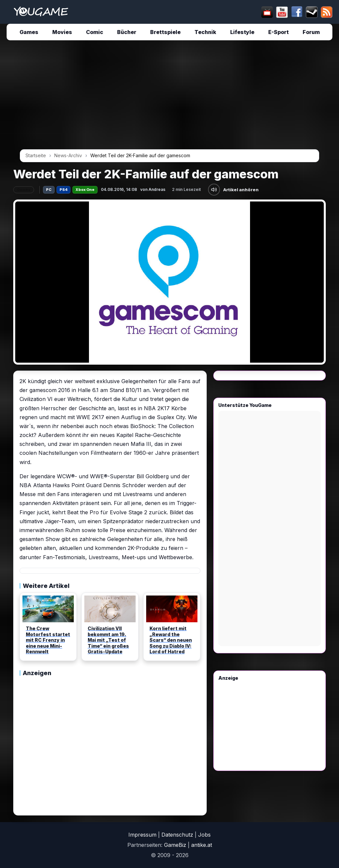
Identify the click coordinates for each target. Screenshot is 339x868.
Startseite (36, 155)
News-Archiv (68, 155)
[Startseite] (41, 12)
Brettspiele (165, 32)
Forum (311, 32)
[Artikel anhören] (214, 190)
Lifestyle (242, 32)
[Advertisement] (169, 97)
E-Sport (278, 32)
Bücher (127, 32)
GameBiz (175, 845)
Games (29, 32)
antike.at (202, 845)
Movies (62, 32)
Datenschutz (177, 835)
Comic (95, 32)
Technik (205, 32)
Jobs (204, 835)
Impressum (142, 835)
